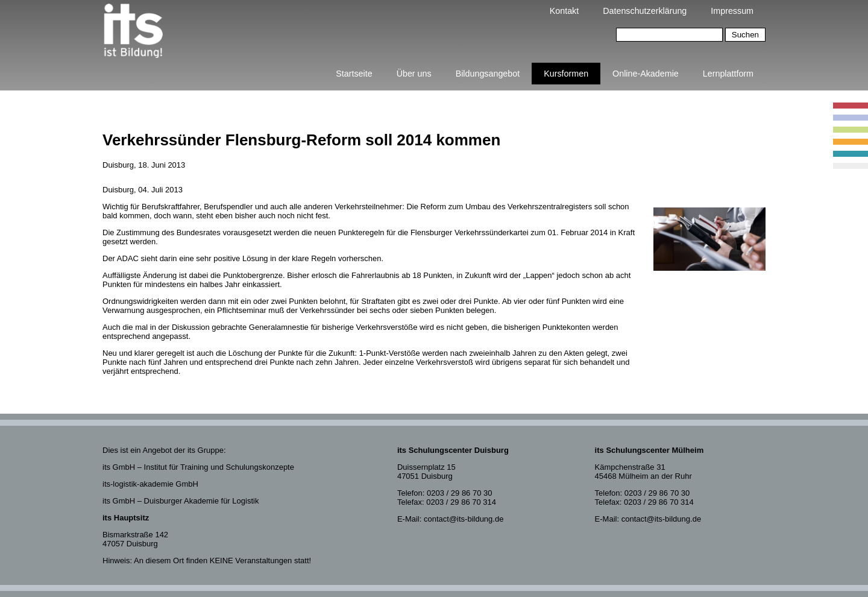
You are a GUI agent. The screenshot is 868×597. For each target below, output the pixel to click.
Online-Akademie (646, 74)
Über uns (414, 74)
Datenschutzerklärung (645, 11)
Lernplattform (728, 74)
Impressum (732, 11)
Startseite (354, 74)
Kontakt (564, 11)
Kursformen (566, 74)
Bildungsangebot (488, 74)
